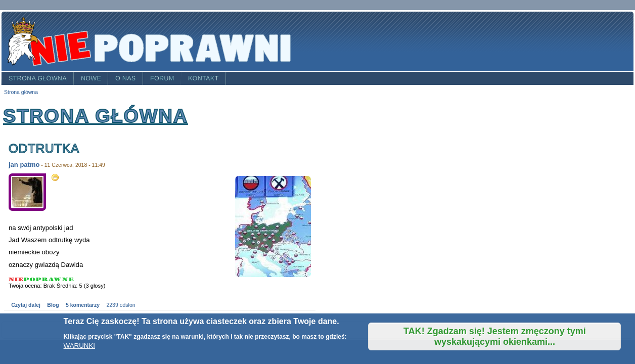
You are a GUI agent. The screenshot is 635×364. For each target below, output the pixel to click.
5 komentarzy (83, 305)
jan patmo (24, 165)
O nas (126, 78)
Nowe (91, 78)
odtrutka (44, 148)
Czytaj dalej (26, 305)
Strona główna (38, 78)
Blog (53, 305)
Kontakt (203, 78)
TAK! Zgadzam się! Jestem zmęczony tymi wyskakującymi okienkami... (495, 336)
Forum (162, 78)
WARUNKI (79, 346)
